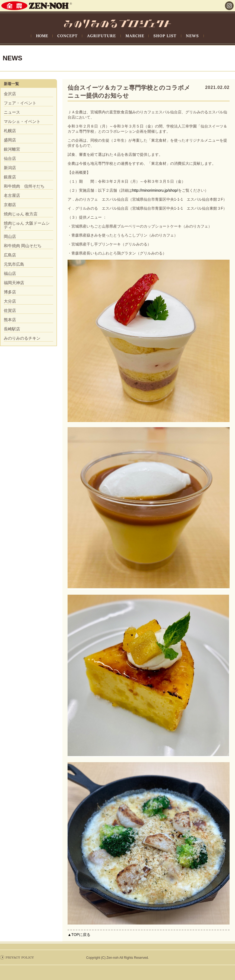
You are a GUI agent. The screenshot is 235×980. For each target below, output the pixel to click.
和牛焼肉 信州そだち (24, 186)
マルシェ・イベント (22, 121)
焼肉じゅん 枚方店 (21, 214)
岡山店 (10, 236)
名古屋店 (12, 195)
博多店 (10, 292)
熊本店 (10, 320)
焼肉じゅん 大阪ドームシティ (27, 225)
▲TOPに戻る (79, 935)
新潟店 (10, 168)
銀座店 (10, 177)
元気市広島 (14, 264)
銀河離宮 (12, 149)
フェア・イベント (20, 103)
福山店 (10, 273)
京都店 (10, 205)
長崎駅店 (12, 329)
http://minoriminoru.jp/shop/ (155, 190)
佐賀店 (10, 310)
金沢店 (10, 94)
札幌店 (10, 131)
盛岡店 (10, 140)
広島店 (10, 255)
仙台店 (10, 158)
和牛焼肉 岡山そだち (23, 246)
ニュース (12, 112)
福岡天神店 (14, 283)
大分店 (10, 301)
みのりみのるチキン (22, 338)
